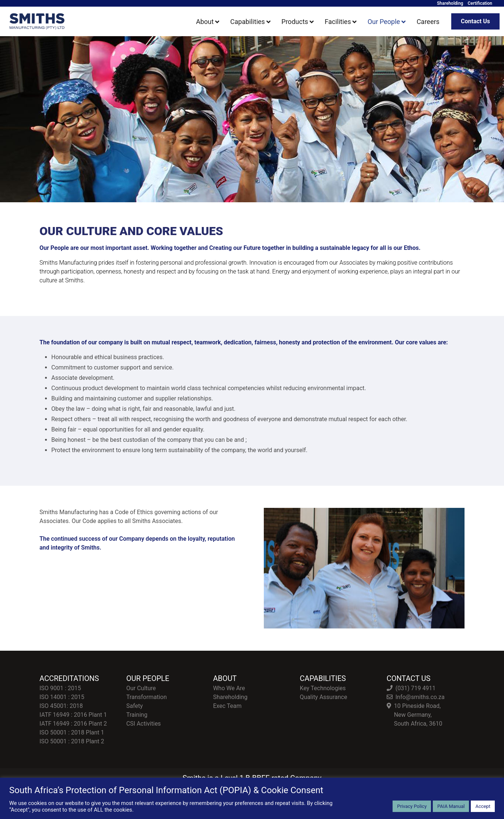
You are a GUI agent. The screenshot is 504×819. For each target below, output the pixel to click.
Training (137, 715)
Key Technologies (323, 688)
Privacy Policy (412, 806)
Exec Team (227, 706)
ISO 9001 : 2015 (60, 688)
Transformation (146, 697)
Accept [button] (483, 806)
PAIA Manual (451, 806)
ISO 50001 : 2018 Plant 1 (72, 732)
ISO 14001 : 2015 (62, 697)
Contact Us (475, 21)
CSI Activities (144, 724)
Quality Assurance (324, 697)
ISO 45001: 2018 (61, 706)
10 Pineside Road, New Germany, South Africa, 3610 (418, 715)
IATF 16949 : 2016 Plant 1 (73, 715)
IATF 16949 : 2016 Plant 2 (73, 724)
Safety (134, 706)
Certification (480, 3)
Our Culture (141, 688)
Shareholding (450, 3)
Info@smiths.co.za (420, 697)
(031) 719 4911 (416, 688)
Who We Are (229, 688)
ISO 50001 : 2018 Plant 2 (72, 741)
